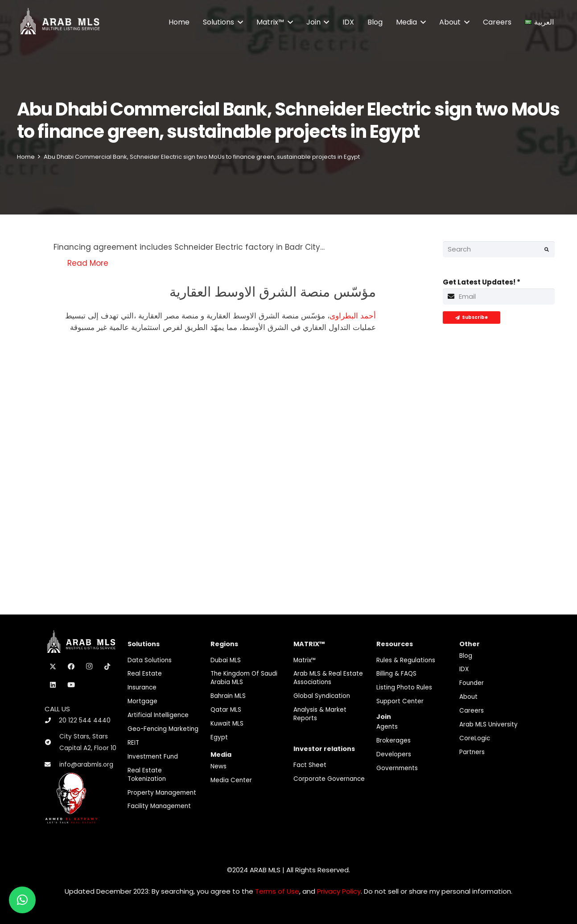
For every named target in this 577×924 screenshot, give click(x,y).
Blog (466, 656)
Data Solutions (150, 660)
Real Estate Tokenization (147, 775)
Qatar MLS (226, 710)
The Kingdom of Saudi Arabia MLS (244, 678)
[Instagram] (89, 667)
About (468, 697)
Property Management (162, 793)
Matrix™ (305, 660)
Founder (472, 683)
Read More (88, 263)
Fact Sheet (310, 765)
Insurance (142, 687)
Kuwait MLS (227, 724)
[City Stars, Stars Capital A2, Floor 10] (52, 742)
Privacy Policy (339, 891)
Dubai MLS (226, 660)
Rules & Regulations (406, 660)
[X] (53, 667)
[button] (239, 22)
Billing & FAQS (396, 674)
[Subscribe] (472, 318)
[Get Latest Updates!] (499, 297)
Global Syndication (322, 696)
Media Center (231, 780)
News (218, 766)
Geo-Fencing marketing (163, 729)
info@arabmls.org (86, 765)
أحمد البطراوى (353, 316)
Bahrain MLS (228, 696)
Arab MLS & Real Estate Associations (328, 678)
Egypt (219, 737)
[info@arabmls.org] (52, 765)
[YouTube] (71, 685)
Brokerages (394, 740)
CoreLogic (475, 738)
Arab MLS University (488, 724)
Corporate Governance (329, 779)
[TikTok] (107, 667)
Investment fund (153, 757)
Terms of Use (277, 891)
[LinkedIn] (53, 685)
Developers (394, 754)
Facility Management (159, 806)
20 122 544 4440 (85, 720)
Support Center (400, 701)
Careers (472, 711)
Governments (397, 768)
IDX (464, 669)
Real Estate (145, 674)
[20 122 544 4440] (52, 720)
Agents (387, 727)
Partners (472, 752)
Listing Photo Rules (404, 687)
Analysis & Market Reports (320, 714)
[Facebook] (71, 667)
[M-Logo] (60, 22)
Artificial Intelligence (158, 715)
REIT (133, 743)
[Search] (499, 249)
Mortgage (142, 701)
